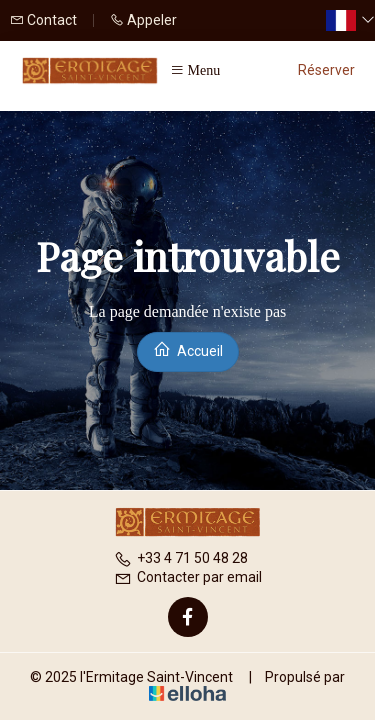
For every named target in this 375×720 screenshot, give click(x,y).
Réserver (326, 70)
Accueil (188, 349)
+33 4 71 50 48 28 (181, 558)
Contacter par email (188, 577)
